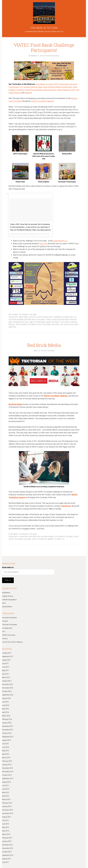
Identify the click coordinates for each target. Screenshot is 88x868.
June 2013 (6, 824)
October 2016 (7, 691)
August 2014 (6, 782)
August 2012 (6, 859)
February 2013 (7, 838)
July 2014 (5, 786)
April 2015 (6, 754)
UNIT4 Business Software (26, 324)
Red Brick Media (54, 87)
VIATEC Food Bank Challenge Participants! (44, 45)
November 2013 (8, 813)
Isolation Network (30, 87)
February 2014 (7, 803)
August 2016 (6, 698)
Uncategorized (7, 628)
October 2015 (7, 733)
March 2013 (6, 834)
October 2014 (7, 775)
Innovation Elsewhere (9, 618)
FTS (21, 87)
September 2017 (8, 657)
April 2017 (6, 674)
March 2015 (6, 758)
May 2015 (5, 751)
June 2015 (6, 747)
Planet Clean (43, 87)
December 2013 (7, 810)
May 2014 (5, 792)
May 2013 (5, 827)
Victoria (58, 539)
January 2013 (7, 841)
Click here (43, 244)
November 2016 (8, 688)
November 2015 (8, 730)
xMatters (28, 93)
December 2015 (7, 726)
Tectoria (5, 621)
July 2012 (5, 862)
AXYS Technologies (61, 84)
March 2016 (6, 716)
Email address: (8, 567)
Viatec (76, 537)
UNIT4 (73, 90)
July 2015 (5, 744)
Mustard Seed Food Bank (35, 320)
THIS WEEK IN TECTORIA (44, 28)
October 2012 (7, 852)
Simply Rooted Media (34, 90)
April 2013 (6, 831)
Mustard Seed (35, 537)
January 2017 (7, 681)
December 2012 (7, 845)
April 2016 (6, 712)
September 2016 (8, 695)
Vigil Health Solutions (69, 324)
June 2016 (6, 705)
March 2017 (6, 677)
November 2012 (8, 848)
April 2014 (6, 796)
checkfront (24, 537)
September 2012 (8, 855)
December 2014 (7, 768)
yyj (63, 539)
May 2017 (5, 670)
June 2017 (6, 667)
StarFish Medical (63, 90)
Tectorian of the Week (28, 315)
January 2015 (7, 765)
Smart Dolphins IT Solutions (58, 322)
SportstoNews (7, 607)
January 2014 (7, 806)
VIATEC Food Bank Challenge (42, 101)
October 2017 (7, 653)
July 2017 (5, 663)
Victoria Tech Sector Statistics (12, 642)
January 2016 (7, 723)
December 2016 (7, 684)
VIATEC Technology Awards (43, 539)
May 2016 (5, 709)
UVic (4, 632)
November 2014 (8, 772)
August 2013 (6, 817)
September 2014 (8, 779)
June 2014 (6, 789)
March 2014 (6, 799)
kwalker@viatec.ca (60, 241)
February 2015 (7, 761)
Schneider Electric (49, 90)
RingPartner (6, 593)
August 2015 (6, 740)
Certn (4, 603)
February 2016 (7, 719)
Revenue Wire (67, 87)
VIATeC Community (9, 635)
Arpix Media (40, 84)
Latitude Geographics (9, 600)
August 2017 (6, 660)
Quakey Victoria (7, 596)
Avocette (49, 84)
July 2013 (5, 820)
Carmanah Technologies (63, 317)
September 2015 (8, 737)
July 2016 (5, 702)
